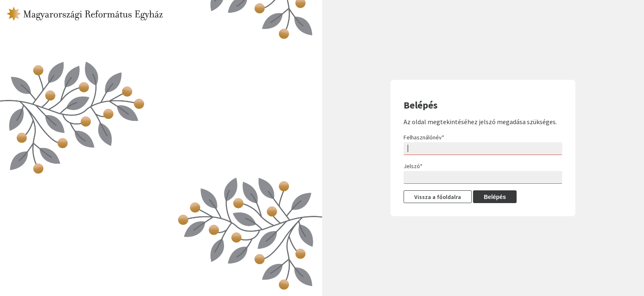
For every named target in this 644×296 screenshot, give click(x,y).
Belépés (495, 197)
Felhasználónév (424, 137)
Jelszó (413, 166)
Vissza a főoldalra (438, 197)
